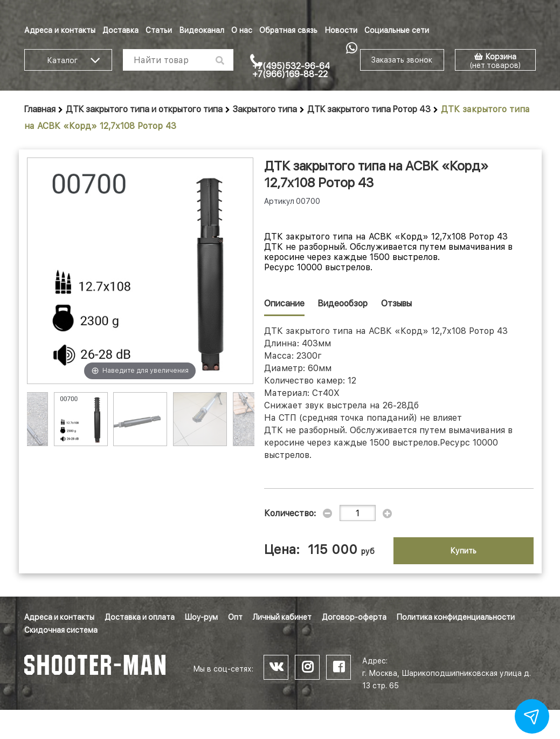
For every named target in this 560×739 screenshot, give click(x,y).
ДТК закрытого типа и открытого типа (144, 109)
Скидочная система (61, 630)
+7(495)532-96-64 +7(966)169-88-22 (291, 70)
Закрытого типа (265, 109)
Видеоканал (202, 30)
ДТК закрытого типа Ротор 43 (369, 109)
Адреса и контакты (60, 30)
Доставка (120, 30)
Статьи (159, 30)
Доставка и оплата (140, 617)
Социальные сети (397, 30)
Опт (235, 617)
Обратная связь (288, 30)
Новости (341, 30)
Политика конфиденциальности (456, 617)
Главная (40, 109)
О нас (242, 30)
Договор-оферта (354, 617)
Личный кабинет (282, 617)
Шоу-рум (201, 617)
